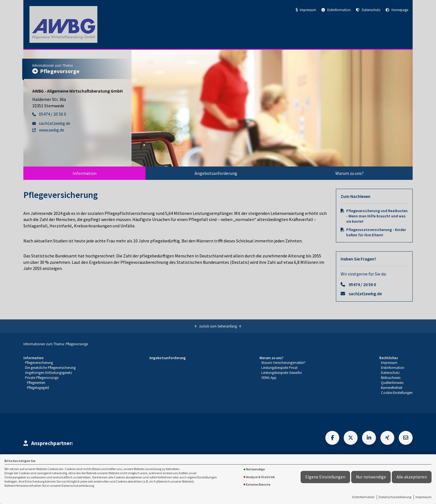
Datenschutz (368, 10)
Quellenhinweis (392, 383)
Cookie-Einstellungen (397, 393)
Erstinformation (363, 497)
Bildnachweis (391, 378)
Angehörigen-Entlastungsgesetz (49, 373)
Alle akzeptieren (412, 477)
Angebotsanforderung (216, 173)
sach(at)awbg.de (365, 294)
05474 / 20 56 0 (362, 284)
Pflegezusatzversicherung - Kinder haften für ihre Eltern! (376, 232)
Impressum (423, 497)
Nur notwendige (371, 477)
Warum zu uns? (350, 173)
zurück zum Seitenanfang (218, 326)
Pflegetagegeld (38, 388)
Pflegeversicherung (39, 363)
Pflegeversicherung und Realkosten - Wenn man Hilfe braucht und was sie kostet (377, 216)
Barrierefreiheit (392, 388)
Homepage (397, 10)
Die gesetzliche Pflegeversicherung (50, 368)
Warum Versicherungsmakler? (283, 363)
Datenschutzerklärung (395, 497)
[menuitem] (84, 173)
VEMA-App (269, 378)
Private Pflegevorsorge (42, 378)
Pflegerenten (36, 383)
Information (85, 173)
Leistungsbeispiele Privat (279, 368)
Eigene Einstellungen (325, 477)
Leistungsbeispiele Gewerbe (282, 373)
